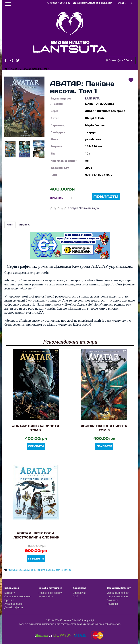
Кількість (57, 198)
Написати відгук (90, 208)
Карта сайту (46, 596)
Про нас (9, 600)
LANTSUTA (92, 99)
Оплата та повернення (18, 596)
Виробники (79, 593)
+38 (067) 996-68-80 (59, 3)
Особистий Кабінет (118, 593)
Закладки (113, 600)
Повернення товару (50, 593)
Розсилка (112, 604)
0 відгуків (73, 208)
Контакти (10, 593)
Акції (75, 596)
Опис (10, 225)
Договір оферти (14, 607)
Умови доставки (14, 604)
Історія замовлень (118, 596)
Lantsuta (50, 570)
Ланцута (41, 570)
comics (59, 570)
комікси (68, 570)
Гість (122, 3)
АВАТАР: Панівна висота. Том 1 (30, 69)
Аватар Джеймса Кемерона (22, 570)
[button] (24, 107)
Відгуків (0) (25, 225)
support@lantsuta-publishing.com (93, 3)
